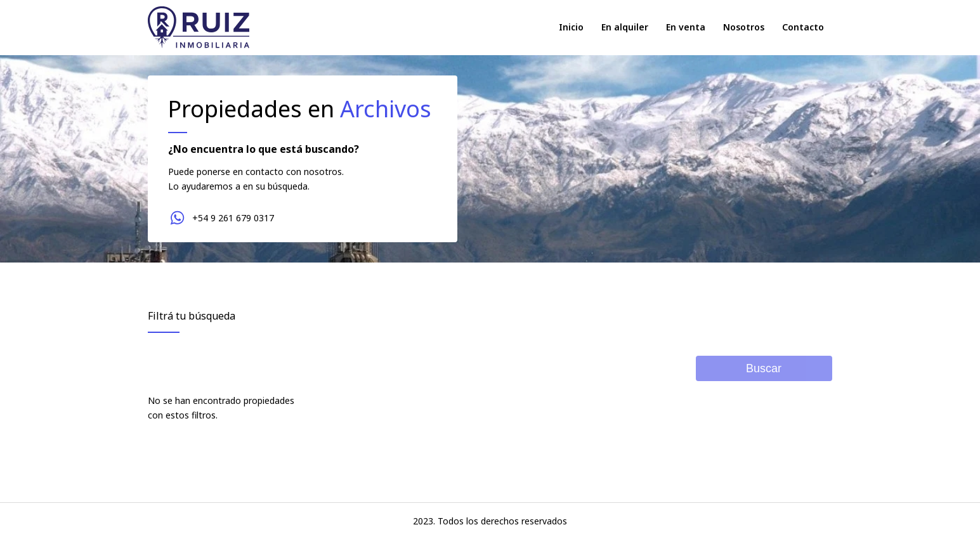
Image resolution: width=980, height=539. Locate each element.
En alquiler (625, 27)
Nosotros (744, 27)
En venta (686, 27)
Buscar (764, 368)
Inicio (571, 27)
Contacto (803, 27)
